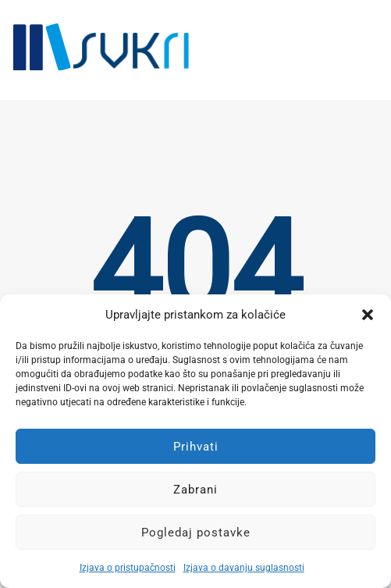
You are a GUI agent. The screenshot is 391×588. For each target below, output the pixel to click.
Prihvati (196, 447)
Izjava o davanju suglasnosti (244, 568)
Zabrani (195, 490)
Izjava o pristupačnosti (128, 568)
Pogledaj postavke (196, 533)
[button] (368, 315)
